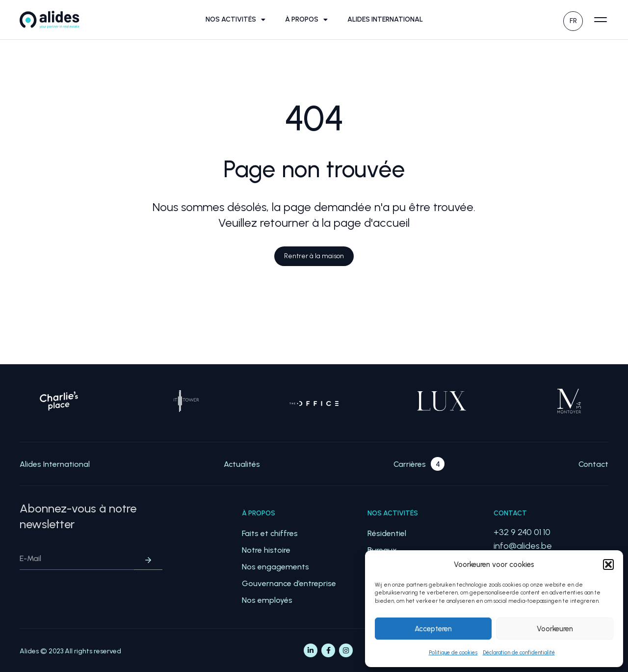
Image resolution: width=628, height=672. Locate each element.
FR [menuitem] (573, 21)
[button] (608, 564)
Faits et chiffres (270, 533)
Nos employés (267, 600)
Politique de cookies (453, 653)
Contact (593, 464)
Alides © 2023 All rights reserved (70, 651)
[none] (573, 20)
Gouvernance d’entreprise (289, 583)
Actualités (242, 464)
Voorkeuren (555, 629)
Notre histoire (266, 550)
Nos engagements (275, 567)
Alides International (385, 19)
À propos (306, 20)
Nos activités (235, 20)
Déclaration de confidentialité (519, 653)
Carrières (410, 464)
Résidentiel (387, 533)
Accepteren (433, 629)
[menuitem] (573, 20)
